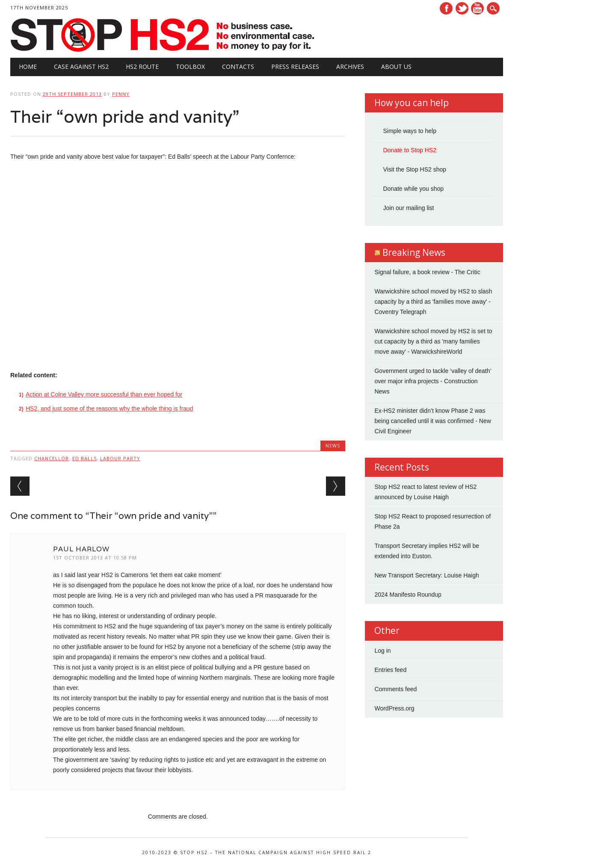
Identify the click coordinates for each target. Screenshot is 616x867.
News (333, 445)
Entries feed (390, 670)
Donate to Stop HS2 (410, 150)
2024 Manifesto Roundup (408, 595)
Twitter (462, 8)
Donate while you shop (413, 189)
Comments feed (395, 689)
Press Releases (295, 67)
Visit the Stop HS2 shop (415, 169)
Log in (382, 651)
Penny (121, 94)
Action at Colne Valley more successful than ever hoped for (104, 394)
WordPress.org (394, 708)
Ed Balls (84, 458)
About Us (396, 67)
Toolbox (190, 67)
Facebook (446, 8)
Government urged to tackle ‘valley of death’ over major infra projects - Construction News (433, 381)
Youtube (477, 8)
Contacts (238, 67)
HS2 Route (142, 67)
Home (28, 67)
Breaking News (414, 252)
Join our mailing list (408, 208)
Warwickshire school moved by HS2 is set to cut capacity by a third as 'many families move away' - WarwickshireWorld (433, 341)
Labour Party (120, 458)
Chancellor (52, 458)
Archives (350, 67)
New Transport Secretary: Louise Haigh (426, 575)
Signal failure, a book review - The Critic (427, 272)
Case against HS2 (81, 67)
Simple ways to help (410, 131)
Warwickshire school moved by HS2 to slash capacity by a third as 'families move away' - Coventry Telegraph (433, 302)
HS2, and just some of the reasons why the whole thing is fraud (109, 408)
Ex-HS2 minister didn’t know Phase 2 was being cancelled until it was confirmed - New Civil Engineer (432, 421)
